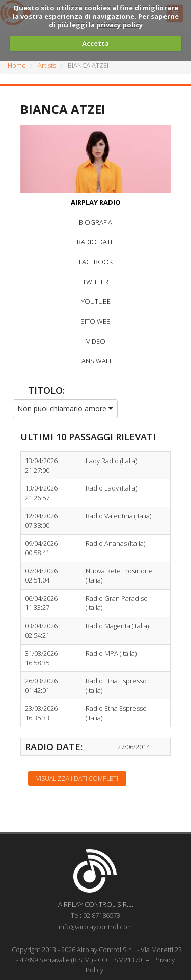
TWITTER (95, 282)
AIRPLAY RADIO (96, 202)
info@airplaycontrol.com (96, 927)
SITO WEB (95, 321)
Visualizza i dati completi (77, 778)
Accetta (95, 43)
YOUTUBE (96, 301)
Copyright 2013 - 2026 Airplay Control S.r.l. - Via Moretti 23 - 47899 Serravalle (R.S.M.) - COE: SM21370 (97, 955)
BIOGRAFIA (95, 222)
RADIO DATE (95, 242)
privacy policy (119, 25)
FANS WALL (96, 361)
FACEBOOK (96, 262)
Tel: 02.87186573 (95, 915)
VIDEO (96, 341)
